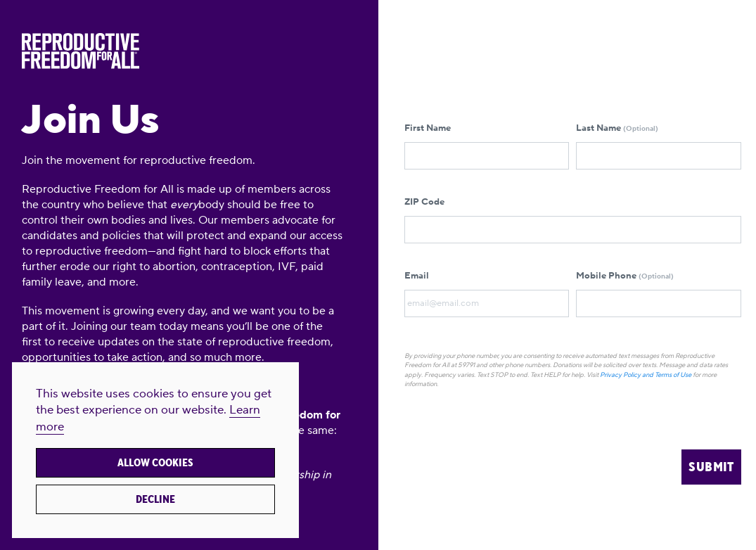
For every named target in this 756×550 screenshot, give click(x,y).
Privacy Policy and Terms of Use (646, 375)
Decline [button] (155, 499)
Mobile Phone (659, 294)
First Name (487, 146)
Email (487, 294)
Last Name (659, 146)
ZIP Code (573, 220)
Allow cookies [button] (155, 463)
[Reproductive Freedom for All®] (183, 51)
